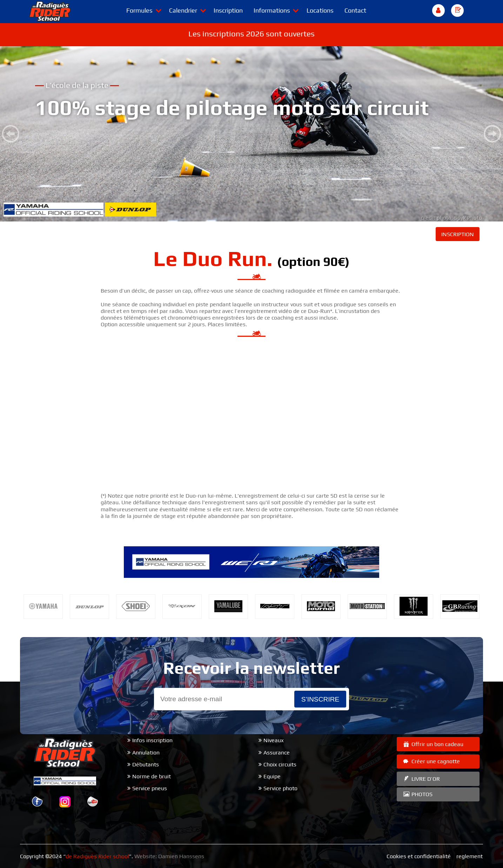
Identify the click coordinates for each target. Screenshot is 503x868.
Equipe (272, 776)
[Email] (224, 699)
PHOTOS (417, 794)
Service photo (280, 788)
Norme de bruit (152, 776)
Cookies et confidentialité (419, 856)
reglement (470, 856)
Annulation (146, 753)
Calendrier (183, 10)
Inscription (228, 10)
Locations (320, 10)
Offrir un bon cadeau (433, 744)
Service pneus (150, 788)
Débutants (146, 764)
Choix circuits (280, 764)
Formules (139, 10)
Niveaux (274, 740)
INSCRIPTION (458, 234)
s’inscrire (320, 699)
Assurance (277, 753)
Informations (272, 10)
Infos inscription (152, 740)
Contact (355, 10)
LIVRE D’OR (421, 779)
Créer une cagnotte (431, 761)
